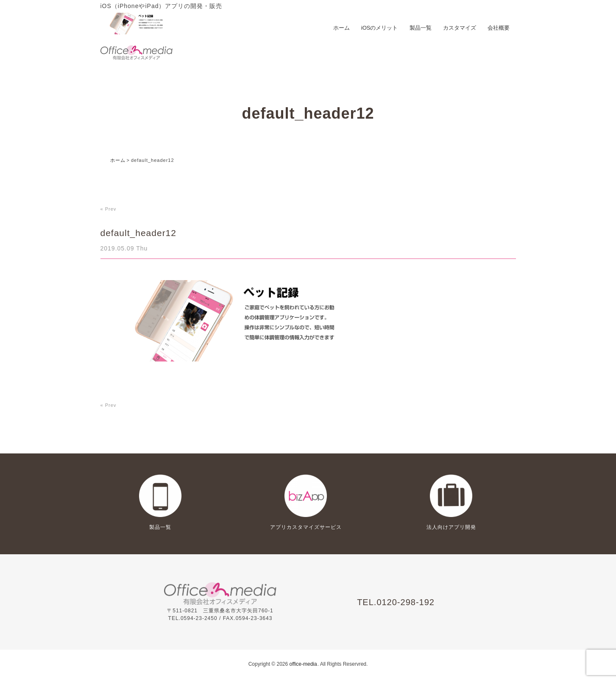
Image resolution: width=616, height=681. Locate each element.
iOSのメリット (380, 28)
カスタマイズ (460, 28)
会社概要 (499, 28)
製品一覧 (421, 28)
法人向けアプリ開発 (451, 527)
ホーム (341, 28)
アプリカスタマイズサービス (306, 527)
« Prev (109, 209)
